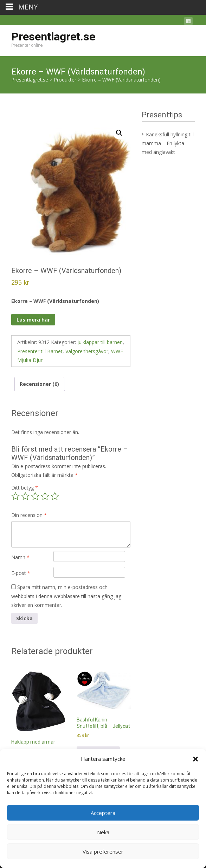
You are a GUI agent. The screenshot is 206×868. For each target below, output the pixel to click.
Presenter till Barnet (40, 351)
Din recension (29, 515)
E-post (21, 573)
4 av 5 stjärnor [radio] (45, 496)
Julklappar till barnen (100, 342)
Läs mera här (33, 320)
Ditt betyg (25, 488)
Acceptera (103, 813)
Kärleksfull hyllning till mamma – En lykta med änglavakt (168, 143)
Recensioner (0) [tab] (39, 384)
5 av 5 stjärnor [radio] (55, 496)
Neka (103, 832)
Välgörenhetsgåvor (87, 351)
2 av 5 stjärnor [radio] (25, 496)
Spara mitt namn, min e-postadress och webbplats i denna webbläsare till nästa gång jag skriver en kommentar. (66, 596)
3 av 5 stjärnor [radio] (35, 496)
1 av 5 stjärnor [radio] (15, 496)
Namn (20, 557)
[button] (195, 759)
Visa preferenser (103, 851)
